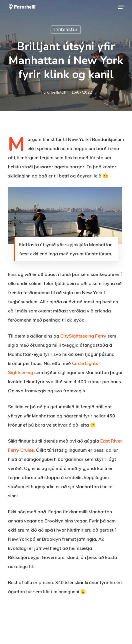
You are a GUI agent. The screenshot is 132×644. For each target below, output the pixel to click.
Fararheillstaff (54, 92)
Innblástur (66, 30)
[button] (121, 7)
